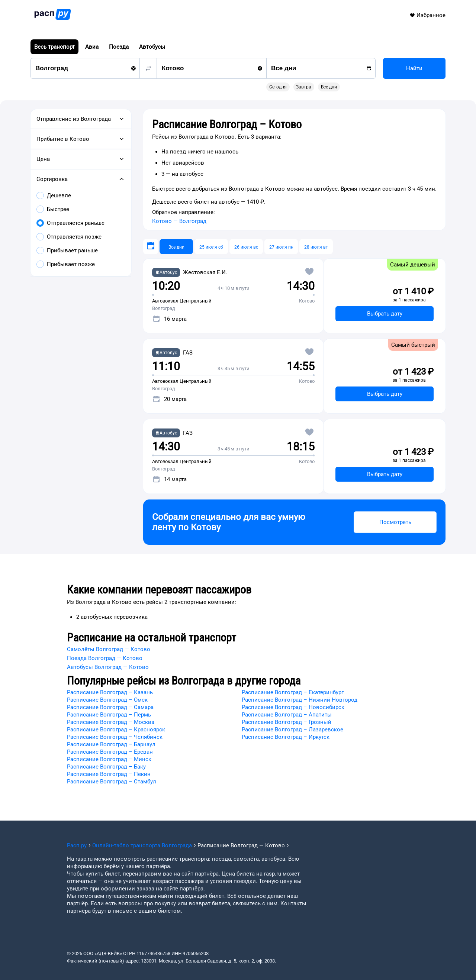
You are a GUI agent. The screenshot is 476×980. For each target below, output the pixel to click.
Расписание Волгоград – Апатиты (287, 715)
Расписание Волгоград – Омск (107, 700)
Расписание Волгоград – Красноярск (116, 730)
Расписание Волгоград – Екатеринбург (293, 692)
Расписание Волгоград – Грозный (287, 722)
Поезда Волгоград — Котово (105, 658)
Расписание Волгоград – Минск (109, 759)
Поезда (119, 47)
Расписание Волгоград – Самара (110, 707)
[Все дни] (176, 247)
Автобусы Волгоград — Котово (108, 667)
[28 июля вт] (316, 247)
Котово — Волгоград (179, 221)
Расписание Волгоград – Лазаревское (292, 730)
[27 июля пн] (281, 247)
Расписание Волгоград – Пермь (109, 715)
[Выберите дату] (151, 247)
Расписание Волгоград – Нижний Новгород (300, 700)
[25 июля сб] (211, 247)
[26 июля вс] (246, 247)
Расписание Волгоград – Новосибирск (293, 707)
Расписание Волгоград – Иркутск (286, 737)
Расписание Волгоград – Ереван (110, 752)
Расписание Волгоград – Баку (106, 767)
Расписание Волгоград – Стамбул (112, 782)
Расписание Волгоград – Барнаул (111, 744)
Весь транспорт (54, 47)
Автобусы (152, 47)
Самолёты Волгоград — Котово (109, 649)
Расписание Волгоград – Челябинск (115, 737)
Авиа (92, 47)
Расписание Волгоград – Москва (111, 722)
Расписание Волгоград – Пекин (109, 774)
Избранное (427, 15)
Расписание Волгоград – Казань (110, 692)
